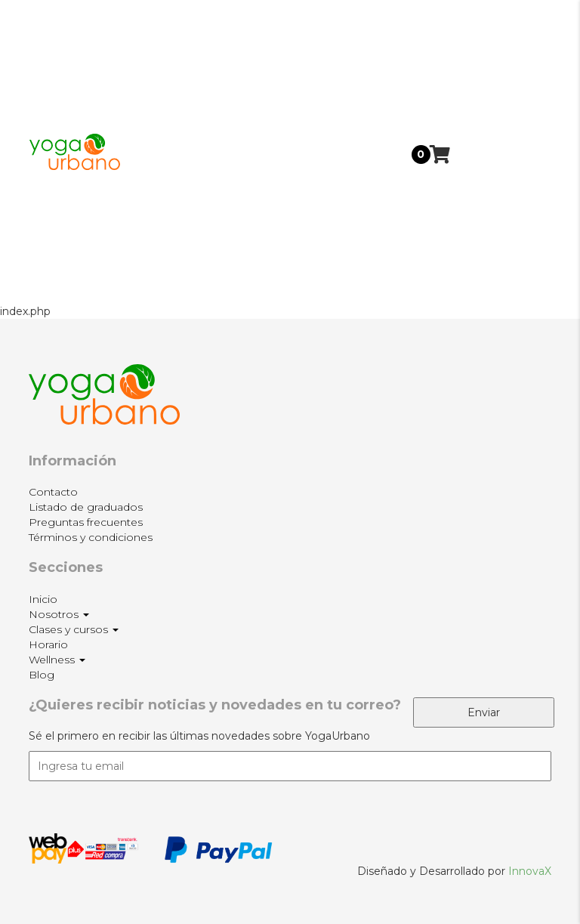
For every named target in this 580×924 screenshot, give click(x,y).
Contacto (53, 492)
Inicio (484, 35)
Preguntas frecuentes (86, 522)
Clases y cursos (494, 133)
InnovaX (530, 871)
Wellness (495, 221)
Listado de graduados (86, 507)
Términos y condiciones (91, 537)
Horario (490, 178)
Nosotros (495, 78)
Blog (482, 269)
